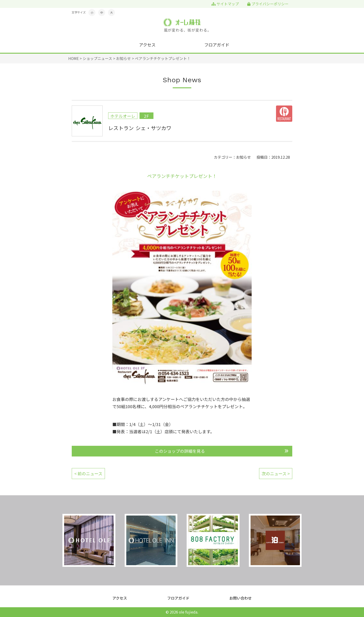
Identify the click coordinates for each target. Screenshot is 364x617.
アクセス (147, 45)
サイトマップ (225, 4)
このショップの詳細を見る (180, 451)
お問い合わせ (240, 598)
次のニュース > (276, 473)
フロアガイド (217, 45)
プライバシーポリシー (268, 4)
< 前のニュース (88, 473)
